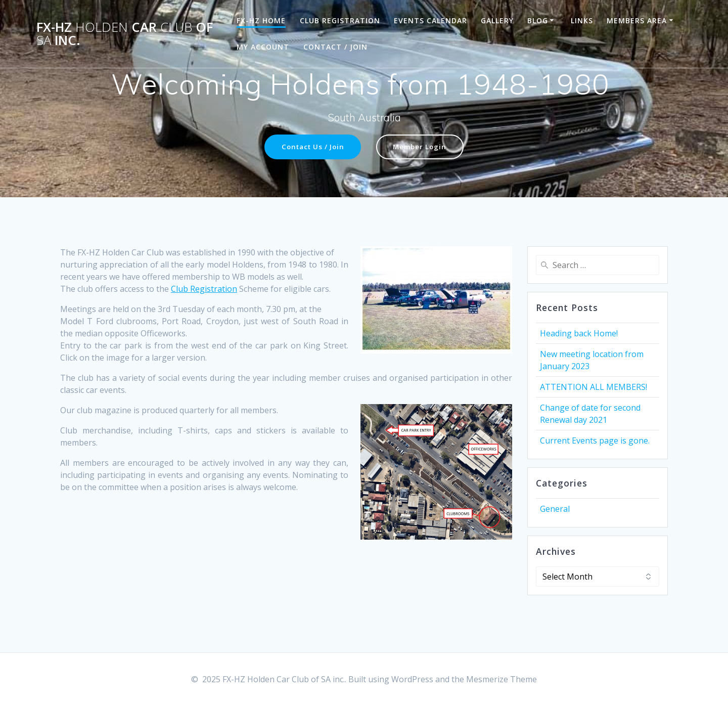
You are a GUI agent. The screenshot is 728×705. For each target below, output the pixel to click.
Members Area (637, 20)
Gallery (497, 20)
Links (582, 20)
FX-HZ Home (261, 20)
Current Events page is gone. (595, 440)
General (555, 509)
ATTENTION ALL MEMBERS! (594, 387)
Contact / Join (335, 47)
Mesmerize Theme (502, 679)
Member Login (423, 147)
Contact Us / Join (312, 147)
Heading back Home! (579, 333)
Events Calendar (430, 20)
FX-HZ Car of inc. (125, 34)
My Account (263, 47)
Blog (538, 20)
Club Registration (340, 20)
